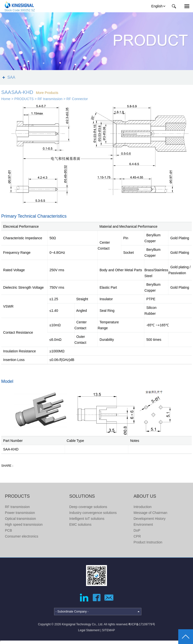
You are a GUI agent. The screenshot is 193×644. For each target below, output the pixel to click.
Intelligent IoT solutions (87, 519)
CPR (137, 536)
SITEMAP (109, 630)
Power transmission (20, 513)
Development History (149, 519)
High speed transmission (24, 524)
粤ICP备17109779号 (141, 624)
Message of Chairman (150, 513)
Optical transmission (20, 519)
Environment (143, 524)
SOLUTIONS (82, 496)
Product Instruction (148, 542)
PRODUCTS (24, 99)
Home (6, 99)
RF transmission (50, 99)
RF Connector (77, 99)
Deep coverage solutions (88, 507)
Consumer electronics (22, 536)
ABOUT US (145, 496)
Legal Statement (89, 630)
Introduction (142, 507)
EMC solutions (80, 524)
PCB (8, 530)
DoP (137, 530)
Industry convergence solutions (93, 513)
